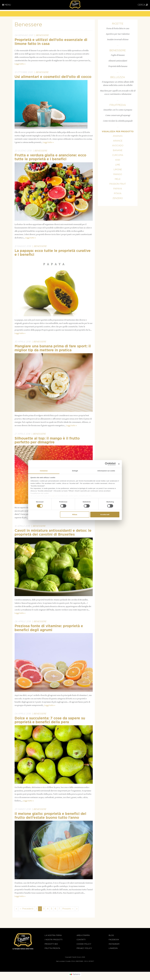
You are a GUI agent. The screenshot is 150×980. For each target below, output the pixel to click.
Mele (118, 179)
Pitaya (118, 194)
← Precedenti (27, 909)
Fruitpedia (118, 105)
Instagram (114, 944)
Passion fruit (118, 184)
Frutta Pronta (52, 948)
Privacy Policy (84, 948)
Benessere (42, 35)
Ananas (118, 136)
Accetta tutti (105, 514)
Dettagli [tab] (75, 471)
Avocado (118, 146)
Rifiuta (75, 514)
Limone (118, 170)
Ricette (118, 24)
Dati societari (60, 961)
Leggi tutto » (20, 64)
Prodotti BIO (51, 944)
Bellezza (118, 77)
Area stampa (83, 935)
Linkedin (113, 948)
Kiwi (118, 160)
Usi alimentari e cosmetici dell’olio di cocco (53, 77)
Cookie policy (84, 944)
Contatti (81, 940)
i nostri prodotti (54, 940)
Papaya (118, 189)
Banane (118, 150)
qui (54, 496)
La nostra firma (53, 935)
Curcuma (118, 155)
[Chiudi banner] (119, 464)
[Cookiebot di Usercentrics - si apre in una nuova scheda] (107, 464)
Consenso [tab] (44, 471)
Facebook (114, 940)
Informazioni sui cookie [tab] (106, 471)
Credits (68, 961)
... (118, 45)
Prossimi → (68, 909)
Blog (111, 935)
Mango (118, 174)
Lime (118, 165)
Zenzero (118, 198)
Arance (118, 141)
